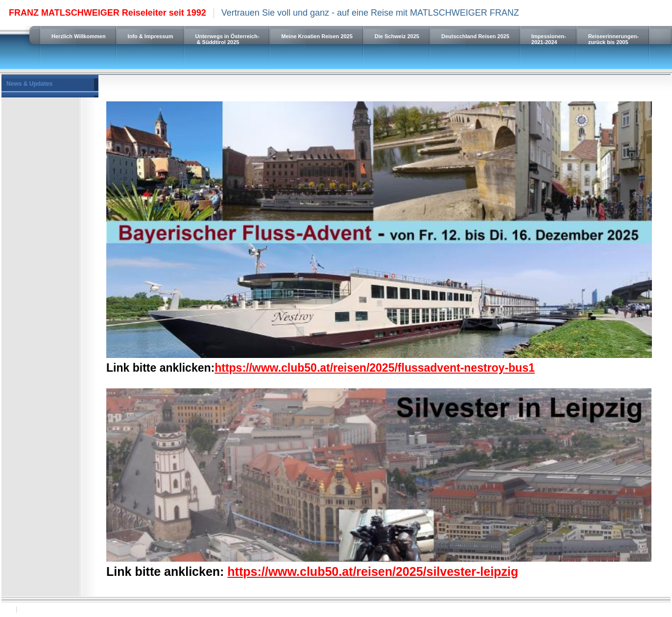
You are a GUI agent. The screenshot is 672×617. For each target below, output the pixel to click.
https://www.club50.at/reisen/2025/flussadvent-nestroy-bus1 (375, 368)
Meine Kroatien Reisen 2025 (317, 36)
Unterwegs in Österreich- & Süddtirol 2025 (228, 39)
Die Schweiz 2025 (397, 36)
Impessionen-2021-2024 (549, 39)
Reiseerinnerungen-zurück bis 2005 (613, 39)
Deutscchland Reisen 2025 (475, 36)
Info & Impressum (151, 36)
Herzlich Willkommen (79, 36)
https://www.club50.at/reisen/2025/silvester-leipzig (373, 571)
